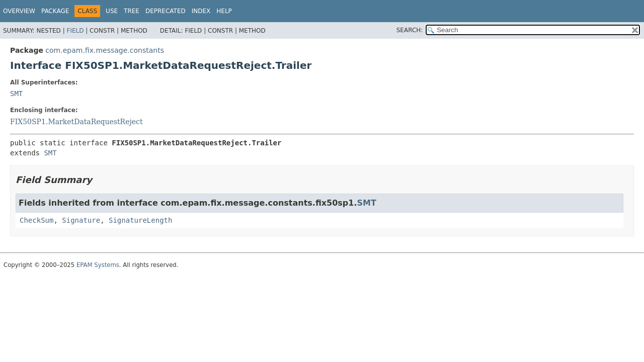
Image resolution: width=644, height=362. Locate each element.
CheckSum (36, 220)
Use (112, 11)
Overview (19, 11)
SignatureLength (140, 220)
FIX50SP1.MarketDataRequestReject (76, 122)
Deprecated (166, 11)
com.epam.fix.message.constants (105, 50)
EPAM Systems (98, 265)
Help (224, 11)
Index (201, 11)
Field (75, 31)
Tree (132, 11)
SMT (16, 94)
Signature (81, 220)
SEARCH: (410, 30)
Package (55, 11)
